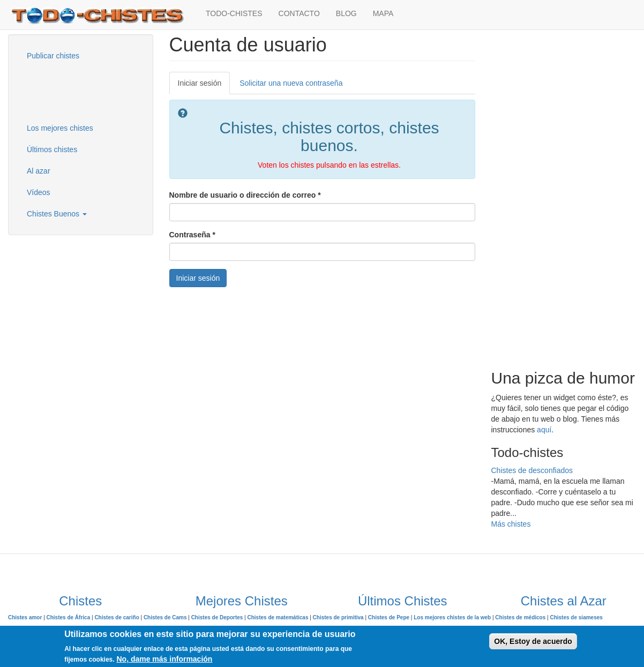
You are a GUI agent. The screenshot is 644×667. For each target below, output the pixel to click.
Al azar (39, 171)
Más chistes (511, 524)
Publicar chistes (53, 56)
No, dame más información (164, 659)
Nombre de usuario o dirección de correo (245, 195)
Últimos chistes (52, 149)
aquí (544, 430)
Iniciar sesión (204, 86)
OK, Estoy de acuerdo (533, 641)
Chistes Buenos (57, 214)
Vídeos (39, 192)
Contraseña (192, 235)
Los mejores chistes (60, 128)
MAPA (383, 13)
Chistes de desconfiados (532, 470)
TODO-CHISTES (234, 13)
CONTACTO (299, 13)
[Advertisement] (72, 91)
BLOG (346, 13)
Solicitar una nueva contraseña (291, 83)
